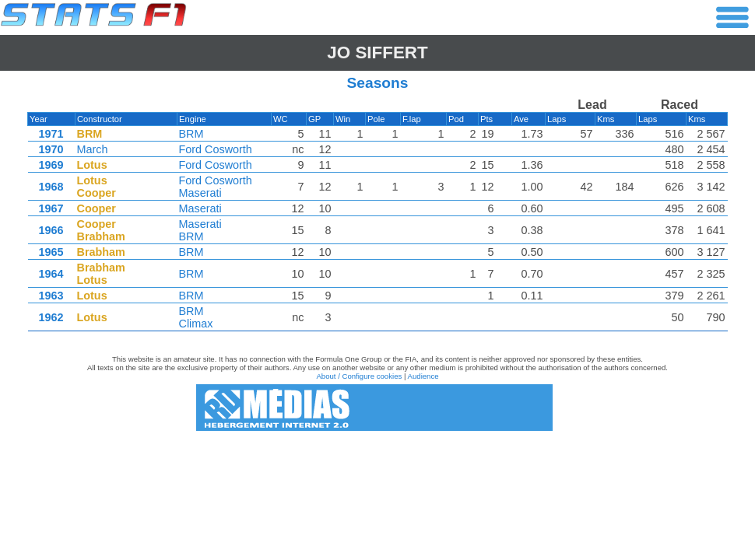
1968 (51, 187)
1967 (51, 208)
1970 (51, 149)
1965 (51, 252)
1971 (51, 134)
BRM (191, 134)
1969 (51, 165)
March (93, 149)
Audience (423, 376)
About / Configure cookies (359, 376)
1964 (51, 274)
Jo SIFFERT (377, 52)
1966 (51, 230)
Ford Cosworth (216, 149)
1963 (51, 296)
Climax (196, 324)
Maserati (200, 193)
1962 (51, 317)
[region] (377, 219)
